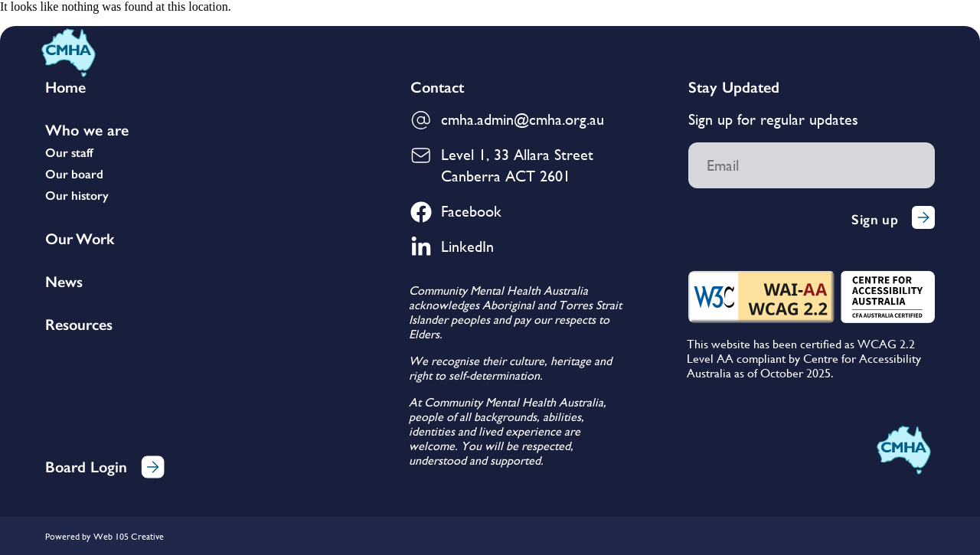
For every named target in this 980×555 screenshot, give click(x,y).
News (663, 54)
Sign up (893, 219)
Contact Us (885, 54)
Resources (79, 325)
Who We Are (448, 54)
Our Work (569, 54)
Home (342, 54)
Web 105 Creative (129, 537)
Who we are (87, 130)
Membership (765, 54)
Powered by (68, 537)
